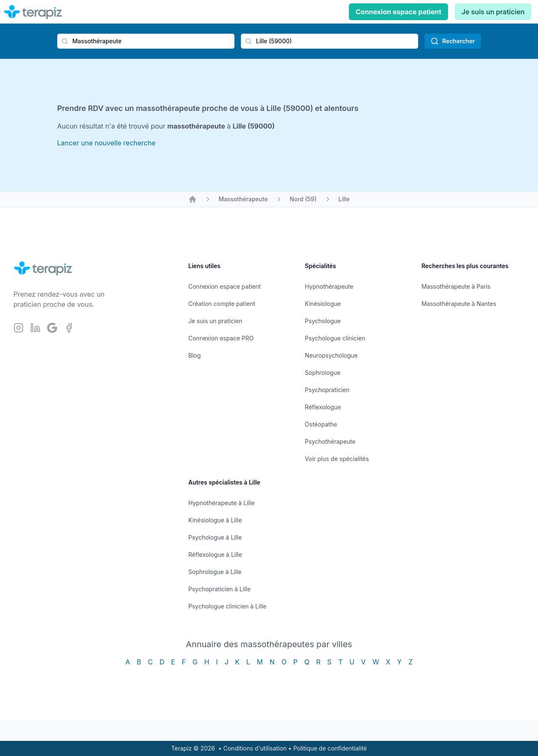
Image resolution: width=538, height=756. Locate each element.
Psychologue (323, 321)
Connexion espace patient (398, 12)
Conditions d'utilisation (255, 748)
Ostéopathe (321, 424)
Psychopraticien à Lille (219, 589)
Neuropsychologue (331, 355)
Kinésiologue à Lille (215, 520)
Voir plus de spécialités (337, 459)
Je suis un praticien (493, 12)
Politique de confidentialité (330, 748)
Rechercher (453, 41)
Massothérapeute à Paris (456, 286)
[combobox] (146, 41)
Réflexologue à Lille (215, 554)
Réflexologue (323, 407)
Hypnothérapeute (329, 286)
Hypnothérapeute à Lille (221, 503)
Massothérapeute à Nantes (459, 304)
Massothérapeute (243, 199)
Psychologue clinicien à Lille (227, 606)
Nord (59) (303, 199)
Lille (344, 199)
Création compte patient (222, 304)
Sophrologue (322, 373)
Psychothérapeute (330, 441)
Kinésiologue (323, 304)
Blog (195, 355)
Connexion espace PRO (221, 338)
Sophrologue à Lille (215, 572)
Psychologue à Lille (215, 537)
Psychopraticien (327, 390)
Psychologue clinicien (335, 338)
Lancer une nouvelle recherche (106, 143)
